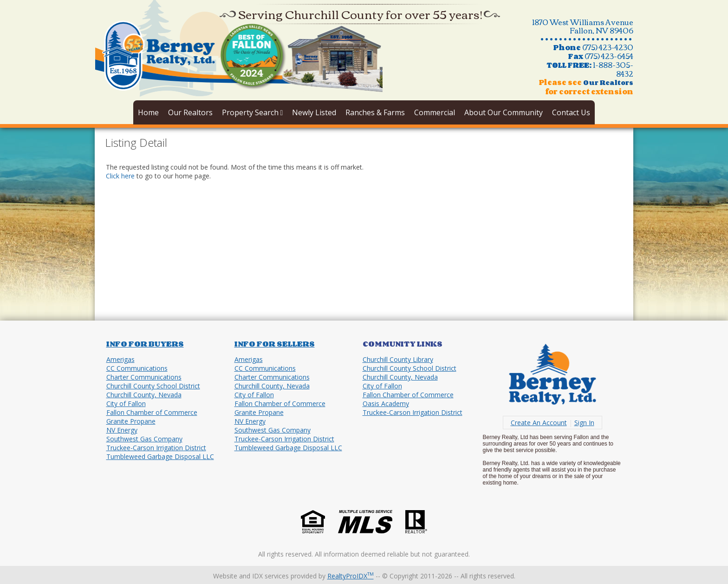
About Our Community (504, 112)
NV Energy (122, 430)
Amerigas (120, 359)
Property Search (253, 112)
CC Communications (137, 368)
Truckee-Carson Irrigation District (156, 448)
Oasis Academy (386, 404)
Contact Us (571, 112)
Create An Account (539, 423)
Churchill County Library (398, 359)
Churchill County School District (153, 386)
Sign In (584, 423)
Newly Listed (314, 112)
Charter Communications (144, 377)
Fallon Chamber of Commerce (152, 412)
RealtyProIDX (351, 576)
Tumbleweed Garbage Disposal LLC (160, 456)
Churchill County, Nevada (144, 395)
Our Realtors (190, 112)
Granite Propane (131, 421)
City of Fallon (126, 404)
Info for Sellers (275, 344)
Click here (120, 176)
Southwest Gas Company (144, 439)
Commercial (435, 112)
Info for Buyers (145, 344)
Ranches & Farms (375, 112)
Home (148, 112)
